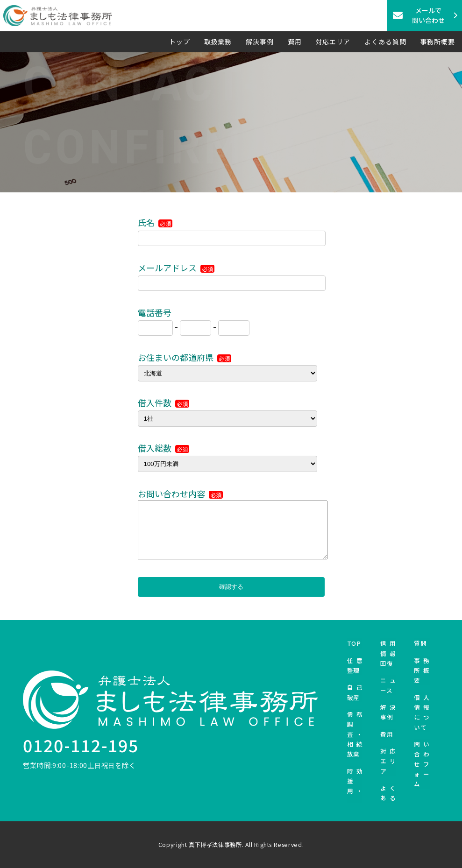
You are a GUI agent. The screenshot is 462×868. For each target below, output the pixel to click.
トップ (180, 42)
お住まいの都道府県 (185, 357)
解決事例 (260, 42)
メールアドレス (176, 268)
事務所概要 (438, 42)
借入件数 (163, 402)
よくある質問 (385, 42)
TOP (354, 643)
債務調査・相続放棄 (355, 734)
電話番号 (155, 312)
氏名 (155, 222)
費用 (295, 42)
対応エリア (333, 42)
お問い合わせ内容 (180, 494)
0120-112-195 (81, 745)
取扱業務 (218, 42)
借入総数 (163, 448)
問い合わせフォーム (422, 764)
